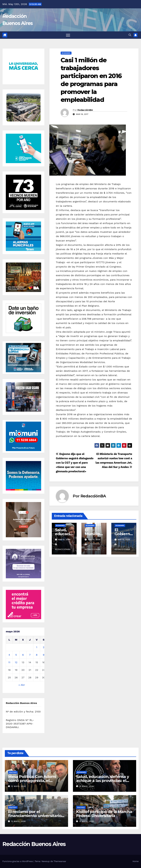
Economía (66, 53)
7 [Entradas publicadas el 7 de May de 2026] (30, 655)
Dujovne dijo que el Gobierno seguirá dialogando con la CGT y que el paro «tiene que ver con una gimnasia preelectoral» (75, 463)
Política (13, 772)
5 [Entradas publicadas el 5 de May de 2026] (16, 655)
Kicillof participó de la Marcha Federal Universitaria (104, 814)
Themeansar (60, 861)
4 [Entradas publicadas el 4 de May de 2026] (9, 655)
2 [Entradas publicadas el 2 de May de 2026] (43, 647)
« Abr (22, 685)
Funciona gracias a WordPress (18, 861)
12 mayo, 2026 (18, 786)
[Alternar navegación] (68, 35)
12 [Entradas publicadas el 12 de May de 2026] (16, 662)
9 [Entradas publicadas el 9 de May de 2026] (44, 655)
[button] (130, 35)
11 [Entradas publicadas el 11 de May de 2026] (9, 662)
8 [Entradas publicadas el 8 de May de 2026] (37, 655)
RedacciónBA (85, 110)
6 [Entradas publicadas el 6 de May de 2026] (23, 655)
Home (136, 861)
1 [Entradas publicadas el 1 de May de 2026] (37, 647)
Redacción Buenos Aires (34, 844)
